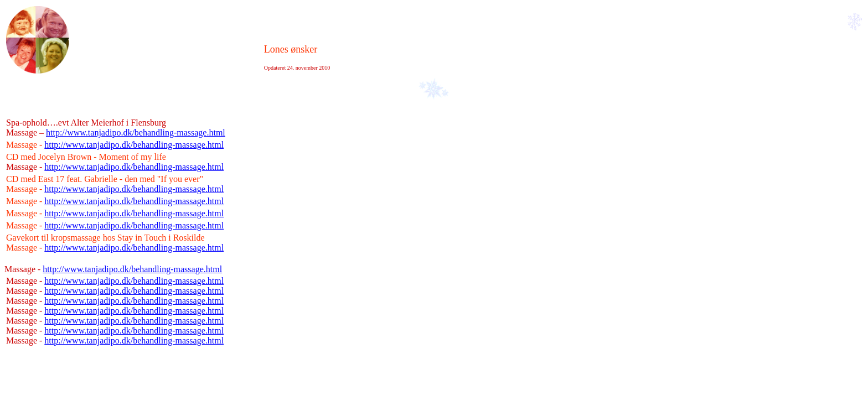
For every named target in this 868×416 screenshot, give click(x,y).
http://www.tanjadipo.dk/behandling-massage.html (136, 132)
